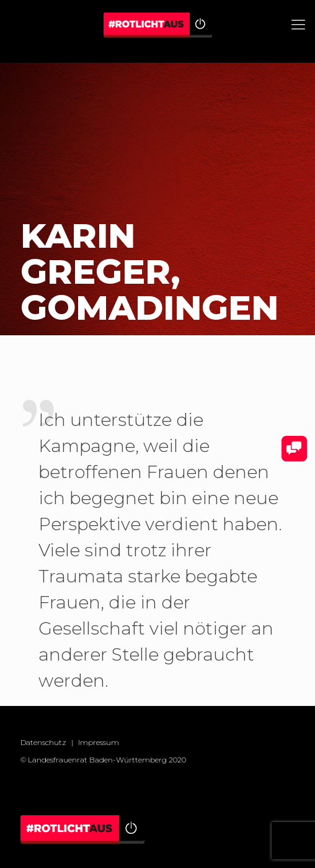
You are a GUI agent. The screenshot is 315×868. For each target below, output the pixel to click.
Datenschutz (43, 742)
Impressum (99, 742)
